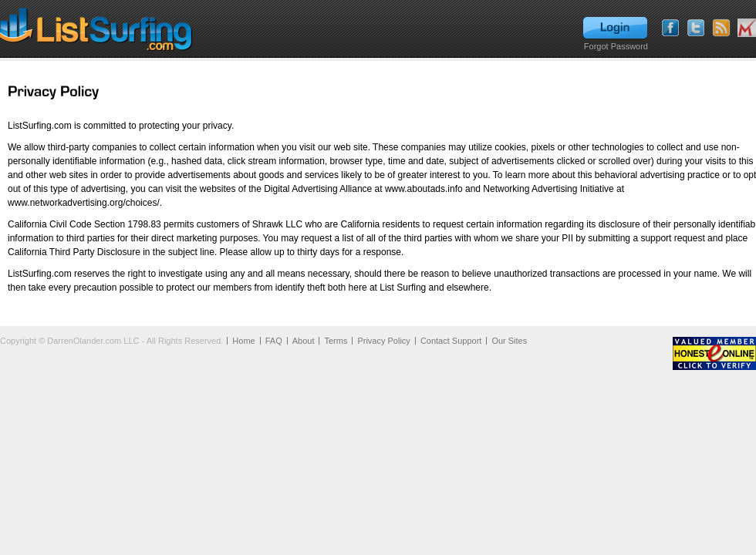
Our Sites (509, 341)
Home (243, 341)
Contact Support (451, 341)
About (304, 341)
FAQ (274, 341)
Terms (336, 341)
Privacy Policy (383, 341)
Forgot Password (616, 46)
